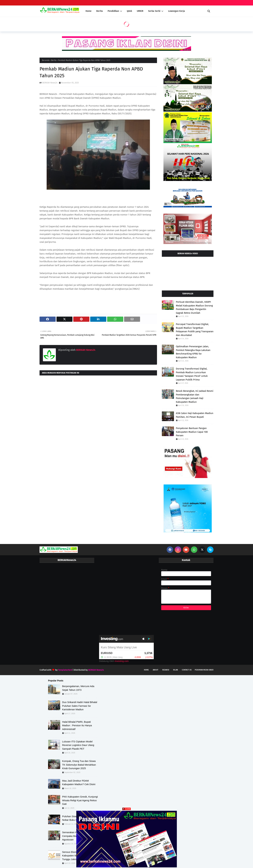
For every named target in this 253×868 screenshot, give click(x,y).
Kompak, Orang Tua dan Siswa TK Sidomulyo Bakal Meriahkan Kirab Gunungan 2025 (79, 765)
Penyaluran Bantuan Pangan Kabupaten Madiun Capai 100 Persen (192, 432)
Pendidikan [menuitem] (113, 11)
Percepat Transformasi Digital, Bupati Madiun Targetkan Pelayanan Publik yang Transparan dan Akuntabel (195, 330)
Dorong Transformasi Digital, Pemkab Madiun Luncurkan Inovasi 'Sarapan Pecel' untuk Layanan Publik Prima (192, 374)
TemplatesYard (65, 670)
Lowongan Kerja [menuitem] (177, 11)
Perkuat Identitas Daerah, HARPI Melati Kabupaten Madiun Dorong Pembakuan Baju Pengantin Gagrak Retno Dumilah (194, 307)
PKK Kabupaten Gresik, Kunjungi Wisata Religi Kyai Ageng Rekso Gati (80, 800)
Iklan (175, 670)
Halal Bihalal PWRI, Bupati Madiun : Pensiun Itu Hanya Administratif (77, 725)
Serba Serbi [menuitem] (154, 11)
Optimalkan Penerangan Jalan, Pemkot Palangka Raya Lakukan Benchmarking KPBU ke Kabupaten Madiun (193, 352)
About (156, 670)
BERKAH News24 (50, 83)
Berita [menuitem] (100, 11)
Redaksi (166, 670)
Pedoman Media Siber (204, 670)
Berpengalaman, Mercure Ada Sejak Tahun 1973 (78, 688)
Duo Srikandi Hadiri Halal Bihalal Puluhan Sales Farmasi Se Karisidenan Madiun (80, 706)
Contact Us (187, 670)
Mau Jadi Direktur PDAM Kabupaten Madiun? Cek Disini (79, 783)
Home (146, 670)
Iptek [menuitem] (129, 11)
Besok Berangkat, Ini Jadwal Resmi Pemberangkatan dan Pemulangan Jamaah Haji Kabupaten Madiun (195, 396)
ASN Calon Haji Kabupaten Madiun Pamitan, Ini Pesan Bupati (195, 415)
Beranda (46, 60)
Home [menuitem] (89, 11)
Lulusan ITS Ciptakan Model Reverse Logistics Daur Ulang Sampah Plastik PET (78, 745)
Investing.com (122, 661)
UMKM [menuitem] (140, 11)
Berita (54, 60)
